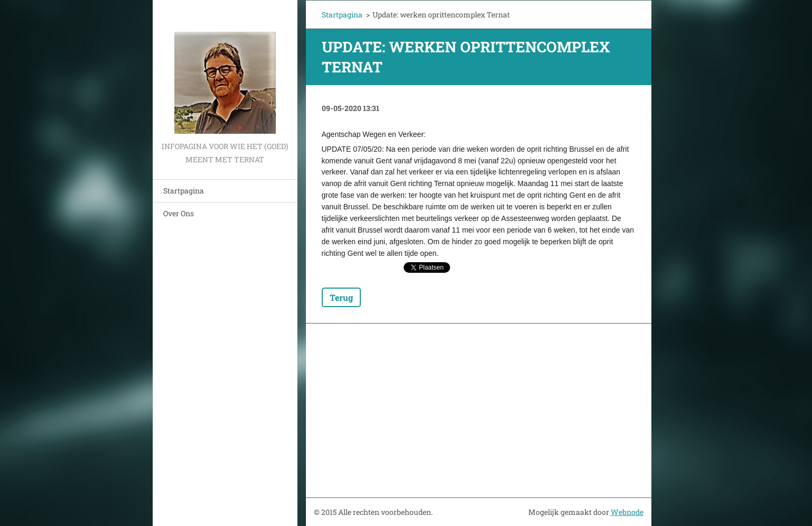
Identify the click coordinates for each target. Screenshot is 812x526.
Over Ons (179, 213)
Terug (341, 297)
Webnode (627, 512)
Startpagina (184, 191)
